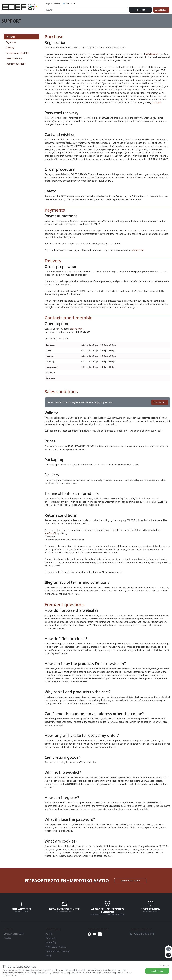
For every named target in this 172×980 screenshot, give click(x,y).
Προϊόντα (140, 10)
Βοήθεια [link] (49, 4)
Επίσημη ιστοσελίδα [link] (14, 934)
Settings (165, 966)
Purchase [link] (11, 37)
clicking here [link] (76, 329)
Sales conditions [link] (14, 58)
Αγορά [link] (49, 934)
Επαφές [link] (57, 4)
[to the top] (169, 955)
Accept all (157, 971)
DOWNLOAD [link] (160, 402)
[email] (169, 949)
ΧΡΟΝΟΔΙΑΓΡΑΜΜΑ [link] (56, 947)
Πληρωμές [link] (51, 938)
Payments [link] (11, 42)
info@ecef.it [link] (152, 54)
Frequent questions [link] (16, 64)
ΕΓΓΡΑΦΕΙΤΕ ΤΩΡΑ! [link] (130, 881)
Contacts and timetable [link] (18, 53)
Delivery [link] (10, 48)
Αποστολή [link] (51, 942)
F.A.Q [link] (48, 955)
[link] (19, 7)
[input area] (86, 10)
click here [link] (156, 103)
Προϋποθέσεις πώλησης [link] (58, 951)
